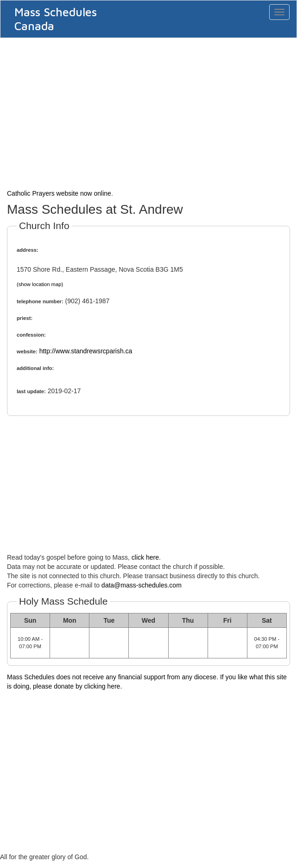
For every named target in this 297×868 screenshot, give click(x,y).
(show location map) (40, 284)
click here (145, 557)
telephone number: (40, 301)
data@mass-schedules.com (142, 585)
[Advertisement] (148, 112)
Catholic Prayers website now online (59, 193)
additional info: (35, 368)
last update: (31, 391)
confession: (31, 335)
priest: (25, 318)
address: (28, 250)
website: (27, 351)
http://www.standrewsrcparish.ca (86, 351)
